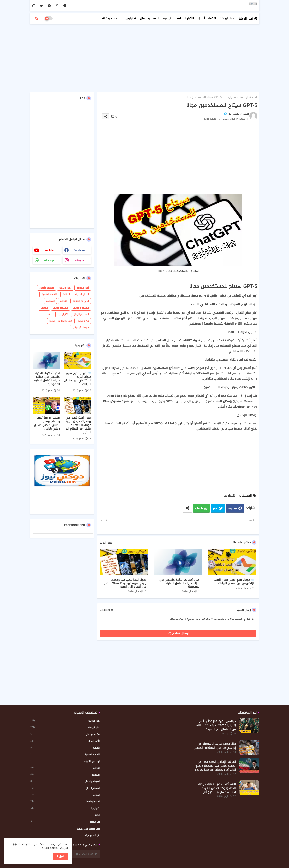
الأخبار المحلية (186, 19)
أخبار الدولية (246, 19)
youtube (49, 250)
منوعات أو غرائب (110, 19)
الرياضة (64, 301)
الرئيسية (168, 19)
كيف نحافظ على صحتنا (61, 321)
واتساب (199, 509)
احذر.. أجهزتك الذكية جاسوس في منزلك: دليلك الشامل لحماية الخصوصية (180, 583)
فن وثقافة (83, 321)
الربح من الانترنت (81, 301)
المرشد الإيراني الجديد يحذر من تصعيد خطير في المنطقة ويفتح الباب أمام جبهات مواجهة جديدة (215, 766)
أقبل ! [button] (61, 856)
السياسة (50, 301)
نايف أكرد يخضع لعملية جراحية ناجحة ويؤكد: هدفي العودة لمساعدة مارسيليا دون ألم (217, 788)
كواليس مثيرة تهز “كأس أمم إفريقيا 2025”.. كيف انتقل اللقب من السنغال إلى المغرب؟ (215, 726)
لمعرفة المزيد (50, 848)
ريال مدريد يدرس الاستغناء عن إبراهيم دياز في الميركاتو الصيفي (215, 746)
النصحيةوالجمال (81, 314)
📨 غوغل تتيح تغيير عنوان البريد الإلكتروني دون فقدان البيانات (234, 582)
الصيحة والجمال (150, 19)
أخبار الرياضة (227, 19)
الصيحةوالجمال (61, 308)
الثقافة (66, 294)
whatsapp (49, 260)
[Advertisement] (145, 56)
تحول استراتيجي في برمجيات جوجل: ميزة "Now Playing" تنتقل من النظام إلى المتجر (125, 583)
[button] (37, 19)
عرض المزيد (106, 543)
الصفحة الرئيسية (249, 97)
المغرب (44, 308)
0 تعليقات (106, 610)
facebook (79, 250)
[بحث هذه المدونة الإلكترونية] (74, 854)
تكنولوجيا (130, 19)
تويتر (216, 509)
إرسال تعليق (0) (178, 633)
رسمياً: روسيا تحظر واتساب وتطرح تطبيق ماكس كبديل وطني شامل (47, 423)
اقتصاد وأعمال (207, 19)
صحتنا (51, 314)
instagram (80, 260)
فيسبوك (233, 509)
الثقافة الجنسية (49, 294)
